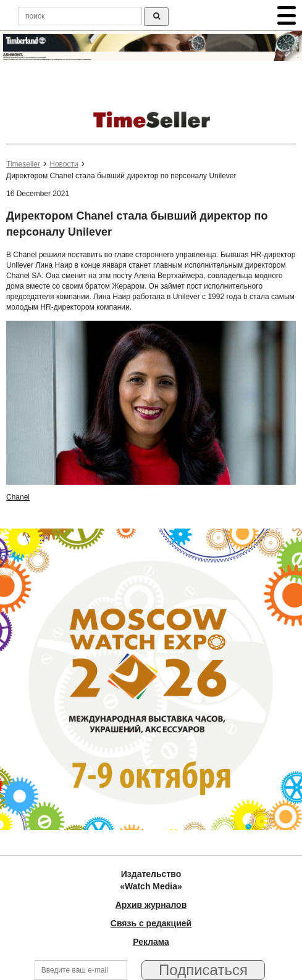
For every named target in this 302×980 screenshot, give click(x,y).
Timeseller (23, 164)
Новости (64, 164)
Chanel (18, 497)
